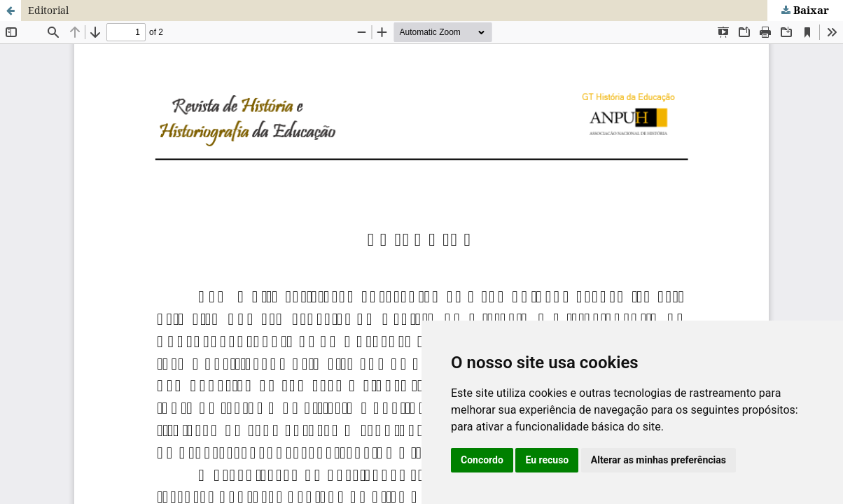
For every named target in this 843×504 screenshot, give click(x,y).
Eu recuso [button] (547, 460)
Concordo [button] (482, 460)
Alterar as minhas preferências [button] (659, 460)
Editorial (48, 10)
